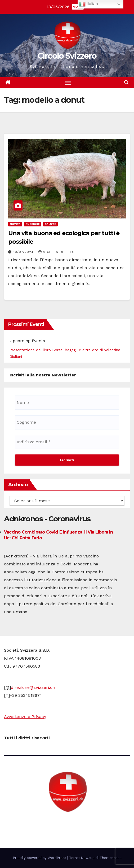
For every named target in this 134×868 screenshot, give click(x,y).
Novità (15, 224)
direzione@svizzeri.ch (33, 687)
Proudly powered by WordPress (40, 858)
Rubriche (33, 224)
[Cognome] (67, 422)
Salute (50, 224)
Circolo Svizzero (67, 56)
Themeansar (110, 858)
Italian (89, 4)
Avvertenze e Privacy (25, 717)
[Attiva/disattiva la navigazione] (68, 83)
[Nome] (67, 403)
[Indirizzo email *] (67, 442)
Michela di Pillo (57, 252)
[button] (126, 82)
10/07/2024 (24, 252)
